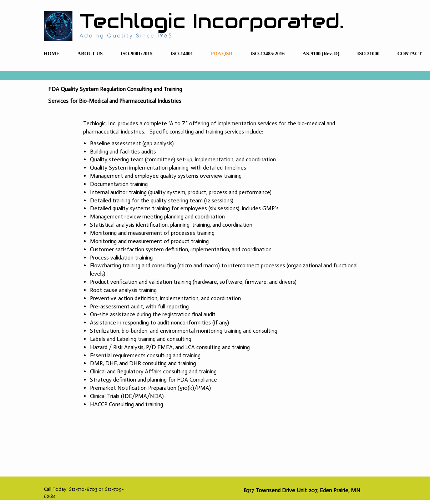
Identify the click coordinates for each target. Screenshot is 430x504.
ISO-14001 (182, 54)
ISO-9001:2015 (136, 54)
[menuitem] (52, 54)
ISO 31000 (368, 54)
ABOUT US (90, 54)
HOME (52, 54)
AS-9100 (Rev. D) (321, 54)
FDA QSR (222, 54)
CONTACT (409, 54)
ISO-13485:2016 (267, 54)
